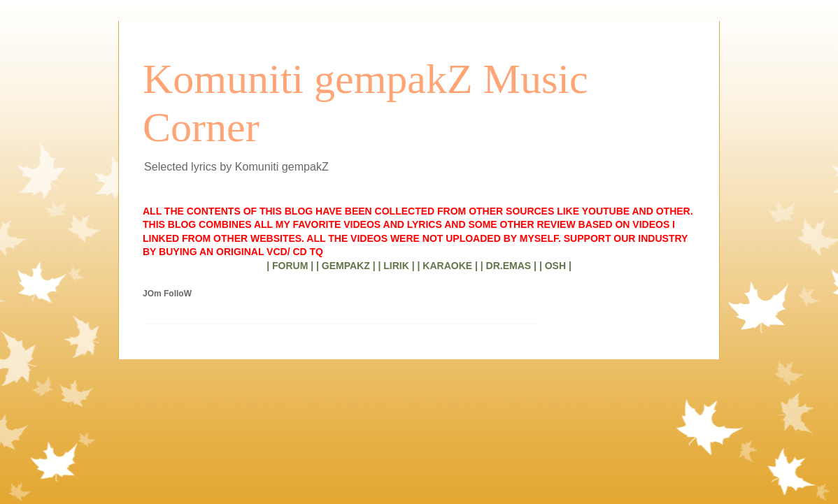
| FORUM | (290, 266)
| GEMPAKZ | (346, 266)
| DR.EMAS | (509, 266)
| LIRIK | (396, 266)
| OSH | (555, 266)
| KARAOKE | (448, 266)
